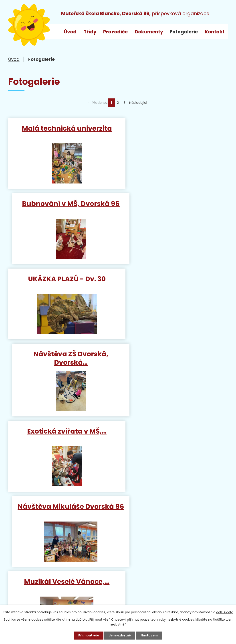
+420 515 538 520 (61, 575)
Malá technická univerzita (62, 128)
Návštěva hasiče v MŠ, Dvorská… (174, 362)
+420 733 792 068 (73, 584)
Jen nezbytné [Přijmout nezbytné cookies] (120, 635)
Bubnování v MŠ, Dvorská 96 (174, 128)
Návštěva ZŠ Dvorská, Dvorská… (174, 208)
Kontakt (215, 32)
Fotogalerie (184, 32)
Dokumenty (149, 32)
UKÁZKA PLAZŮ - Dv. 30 (62, 204)
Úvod (70, 32)
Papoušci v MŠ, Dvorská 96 (62, 435)
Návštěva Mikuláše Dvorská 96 (174, 285)
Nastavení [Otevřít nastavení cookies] (150, 635)
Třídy (90, 32)
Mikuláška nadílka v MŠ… (174, 435)
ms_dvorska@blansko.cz (47, 592)
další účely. (225, 612)
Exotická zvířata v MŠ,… (62, 281)
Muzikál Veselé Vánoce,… (62, 358)
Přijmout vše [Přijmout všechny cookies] (88, 635)
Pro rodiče (115, 32)
